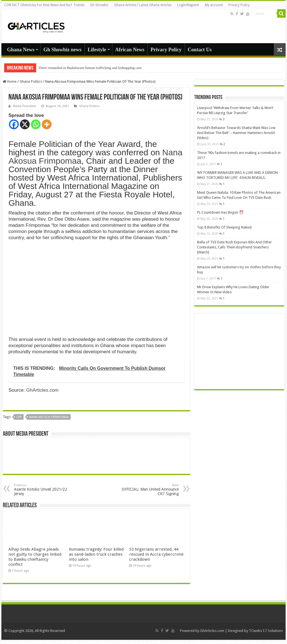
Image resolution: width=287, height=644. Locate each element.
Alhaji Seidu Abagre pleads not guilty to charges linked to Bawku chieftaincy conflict (35, 557)
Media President (25, 106)
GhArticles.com (42, 390)
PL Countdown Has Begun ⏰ (220, 212)
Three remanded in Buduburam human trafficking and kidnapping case (90, 68)
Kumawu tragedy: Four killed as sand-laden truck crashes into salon (96, 554)
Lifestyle (97, 50)
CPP (19, 417)
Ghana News (21, 50)
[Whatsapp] (36, 124)
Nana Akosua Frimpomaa (49, 417)
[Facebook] (14, 124)
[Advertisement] (239, 351)
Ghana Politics (31, 81)
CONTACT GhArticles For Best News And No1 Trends (44, 5)
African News (130, 50)
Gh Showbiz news (63, 50)
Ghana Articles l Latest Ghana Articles (143, 5)
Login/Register (188, 5)
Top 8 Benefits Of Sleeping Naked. (225, 227)
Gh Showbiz (99, 5)
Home (10, 81)
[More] (47, 124)
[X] (25, 124)
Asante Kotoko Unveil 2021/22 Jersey (43, 490)
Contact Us (200, 50)
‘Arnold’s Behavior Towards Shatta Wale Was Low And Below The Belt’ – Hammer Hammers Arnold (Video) (236, 133)
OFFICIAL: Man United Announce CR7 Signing (150, 490)
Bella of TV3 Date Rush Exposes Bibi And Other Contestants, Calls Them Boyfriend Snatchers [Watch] (234, 247)
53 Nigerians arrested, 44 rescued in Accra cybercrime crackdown (156, 554)
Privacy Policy (239, 5)
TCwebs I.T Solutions (266, 631)
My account (214, 5)
